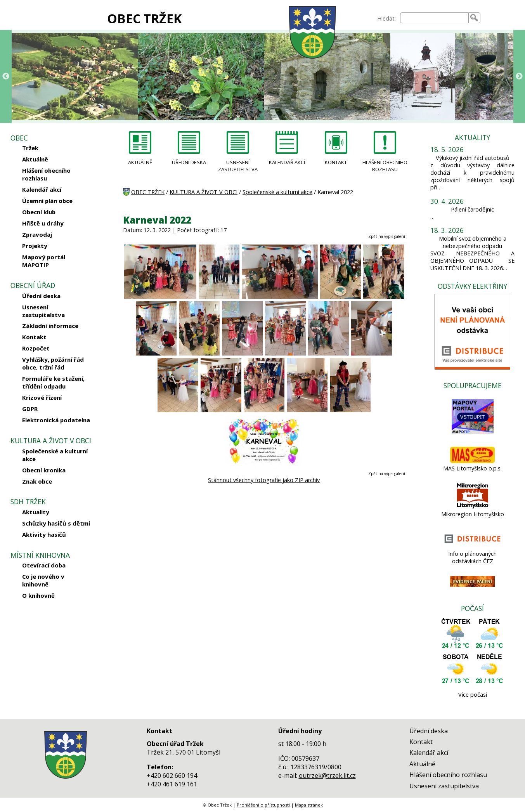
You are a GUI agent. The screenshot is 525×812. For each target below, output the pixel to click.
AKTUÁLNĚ (140, 162)
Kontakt (34, 337)
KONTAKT (336, 162)
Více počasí (473, 695)
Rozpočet (36, 348)
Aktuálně (35, 159)
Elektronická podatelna (56, 420)
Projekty (35, 246)
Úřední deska (41, 296)
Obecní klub (39, 212)
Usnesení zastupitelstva (43, 311)
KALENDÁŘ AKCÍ (287, 162)
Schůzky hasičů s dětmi (56, 523)
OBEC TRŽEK (144, 18)
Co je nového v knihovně (43, 580)
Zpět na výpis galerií (387, 236)
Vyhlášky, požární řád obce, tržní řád (53, 363)
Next (519, 76)
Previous (6, 76)
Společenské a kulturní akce (55, 455)
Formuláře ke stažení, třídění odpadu (53, 382)
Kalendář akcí (42, 189)
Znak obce (37, 481)
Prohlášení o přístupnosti (263, 805)
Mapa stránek (309, 805)
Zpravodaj (37, 234)
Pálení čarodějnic (472, 209)
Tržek (30, 148)
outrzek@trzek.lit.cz (327, 776)
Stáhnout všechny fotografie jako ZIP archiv (264, 480)
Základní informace (50, 326)
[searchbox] (434, 18)
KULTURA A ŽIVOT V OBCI (204, 192)
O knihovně (38, 595)
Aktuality (36, 512)
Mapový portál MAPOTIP (44, 261)
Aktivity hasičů (44, 534)
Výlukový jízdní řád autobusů (473, 158)
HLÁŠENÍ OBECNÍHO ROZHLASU (385, 166)
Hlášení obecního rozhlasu (46, 174)
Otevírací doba (44, 565)
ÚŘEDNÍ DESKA (189, 162)
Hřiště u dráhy (43, 223)
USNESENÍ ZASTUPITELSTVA (238, 166)
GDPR (30, 409)
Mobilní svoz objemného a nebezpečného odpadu (473, 242)
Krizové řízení (42, 397)
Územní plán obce (47, 201)
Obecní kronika (44, 470)
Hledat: (386, 18)
